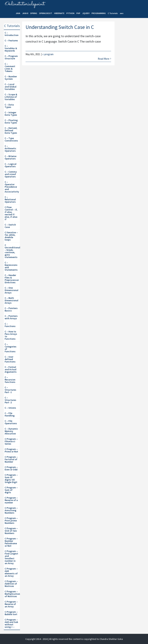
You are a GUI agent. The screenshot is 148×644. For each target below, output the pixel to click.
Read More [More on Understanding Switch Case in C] (104, 59)
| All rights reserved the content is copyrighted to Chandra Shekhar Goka (85, 639)
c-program (48, 54)
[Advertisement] (132, 81)
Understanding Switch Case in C (60, 27)
